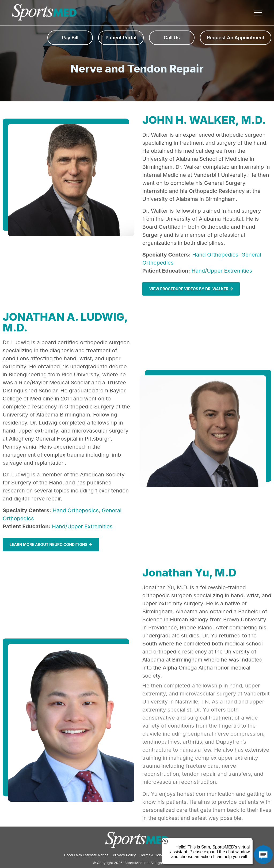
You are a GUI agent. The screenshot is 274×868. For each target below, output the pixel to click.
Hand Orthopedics (215, 255)
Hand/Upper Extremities (222, 271)
